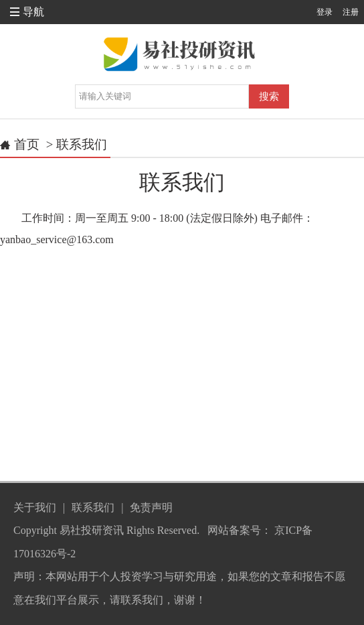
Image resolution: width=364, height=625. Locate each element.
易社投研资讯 (92, 530)
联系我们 (82, 144)
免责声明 (151, 507)
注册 (351, 12)
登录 (325, 12)
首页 (27, 144)
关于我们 (35, 507)
